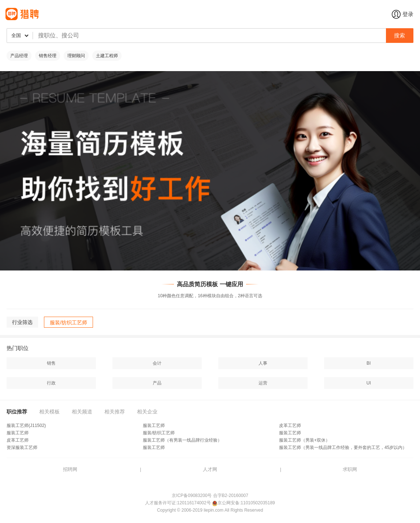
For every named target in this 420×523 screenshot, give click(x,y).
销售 (51, 363)
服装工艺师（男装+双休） (304, 440)
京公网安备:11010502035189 (246, 503)
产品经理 (19, 56)
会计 (157, 363)
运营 (263, 383)
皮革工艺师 (290, 426)
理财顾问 (76, 56)
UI (369, 383)
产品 (157, 383)
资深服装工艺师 (22, 448)
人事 (263, 363)
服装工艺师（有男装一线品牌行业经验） (182, 440)
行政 (51, 383)
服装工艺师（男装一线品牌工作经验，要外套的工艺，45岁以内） (343, 448)
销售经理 (48, 56)
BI (369, 363)
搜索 (399, 35)
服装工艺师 (154, 426)
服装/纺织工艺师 (159, 433)
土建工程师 (107, 56)
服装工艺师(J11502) (26, 426)
